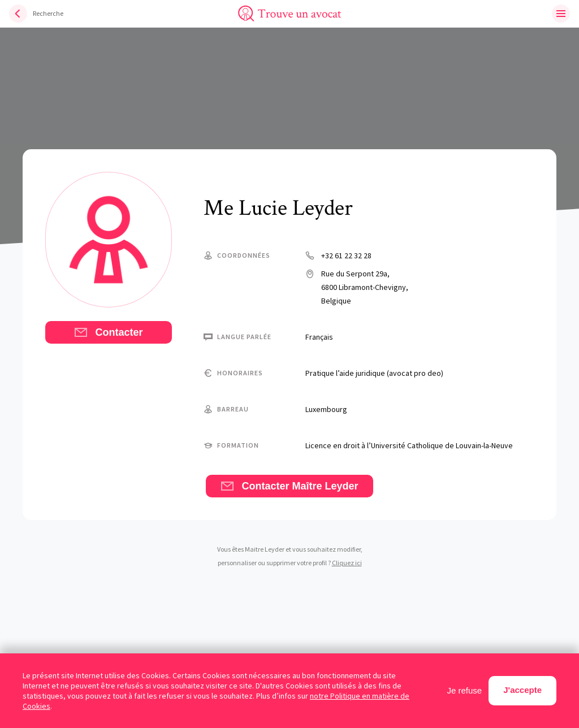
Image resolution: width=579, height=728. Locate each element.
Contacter (108, 332)
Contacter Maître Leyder (289, 486)
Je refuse (465, 690)
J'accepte (522, 690)
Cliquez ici (347, 563)
